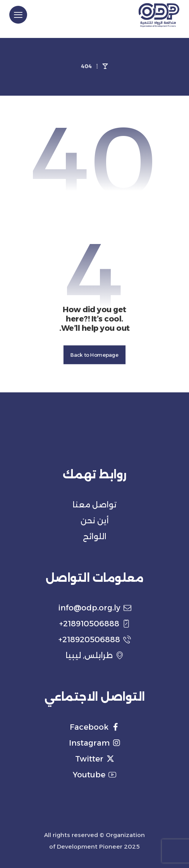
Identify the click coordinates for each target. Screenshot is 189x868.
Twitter (95, 759)
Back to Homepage (94, 355)
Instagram (95, 743)
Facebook (94, 727)
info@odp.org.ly (95, 608)
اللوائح (95, 536)
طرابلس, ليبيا (94, 655)
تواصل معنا (94, 505)
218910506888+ (95, 624)
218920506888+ (95, 639)
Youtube (94, 775)
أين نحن (95, 521)
